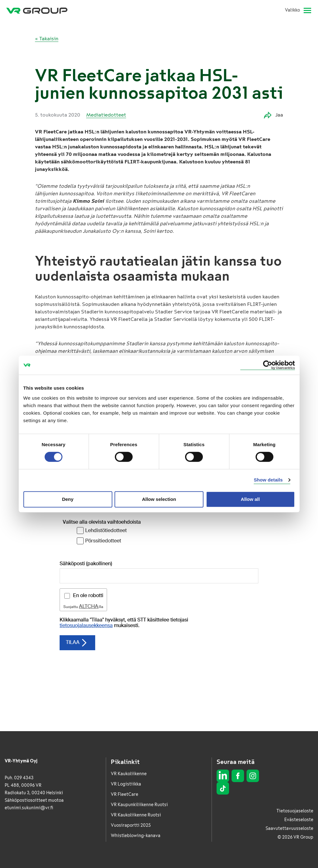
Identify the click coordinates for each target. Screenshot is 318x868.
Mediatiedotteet (106, 115)
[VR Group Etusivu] (37, 10)
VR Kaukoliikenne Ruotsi (136, 815)
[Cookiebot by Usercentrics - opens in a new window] (268, 365)
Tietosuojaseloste (295, 811)
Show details (268, 480)
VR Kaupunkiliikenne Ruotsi (139, 805)
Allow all (250, 499)
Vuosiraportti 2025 (131, 825)
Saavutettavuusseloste (289, 828)
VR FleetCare (125, 794)
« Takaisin (47, 39)
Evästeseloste (299, 820)
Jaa (274, 115)
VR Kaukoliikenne (129, 774)
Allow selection (159, 499)
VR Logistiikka (126, 784)
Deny (68, 499)
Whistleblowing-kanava (136, 836)
